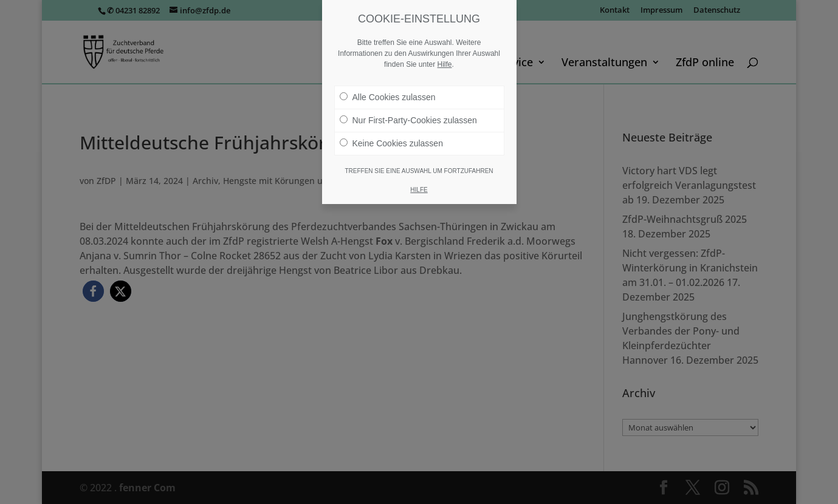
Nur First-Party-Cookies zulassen (408, 120)
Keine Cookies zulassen (391, 143)
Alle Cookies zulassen (388, 97)
